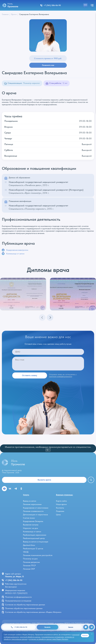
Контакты (60, 508)
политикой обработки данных (30, 637)
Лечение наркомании (32, 504)
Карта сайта (61, 501)
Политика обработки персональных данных (24, 608)
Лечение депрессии (31, 562)
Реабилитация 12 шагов (33, 549)
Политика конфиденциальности (18, 597)
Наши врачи (61, 504)
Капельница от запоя (15, 254)
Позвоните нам (48, 65)
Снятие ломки (29, 518)
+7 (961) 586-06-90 (14, 580)
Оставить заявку (30, 375)
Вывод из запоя (30, 501)
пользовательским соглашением (53, 637)
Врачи (14, 14)
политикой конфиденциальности (61, 376)
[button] (50, 318)
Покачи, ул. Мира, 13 (14, 577)
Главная (5, 14)
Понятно (85, 636)
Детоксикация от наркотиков (35, 515)
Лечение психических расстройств (38, 555)
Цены (58, 515)
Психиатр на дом (30, 559)
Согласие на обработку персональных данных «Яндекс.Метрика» (33, 612)
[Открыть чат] (86, 627)
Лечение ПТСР (29, 565)
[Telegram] (91, 627)
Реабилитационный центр (34, 538)
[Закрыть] (92, 634)
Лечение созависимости (33, 511)
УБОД (26, 552)
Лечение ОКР (29, 569)
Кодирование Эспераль (33, 521)
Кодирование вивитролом (17, 250)
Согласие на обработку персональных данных (25, 605)
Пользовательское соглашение (18, 601)
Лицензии (60, 511)
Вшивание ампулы (31, 525)
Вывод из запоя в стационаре (36, 542)
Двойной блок (29, 545)
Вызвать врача (44, 480)
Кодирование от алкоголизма (36, 508)
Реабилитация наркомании (35, 535)
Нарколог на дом (30, 528)
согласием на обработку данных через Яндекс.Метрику (48, 639)
